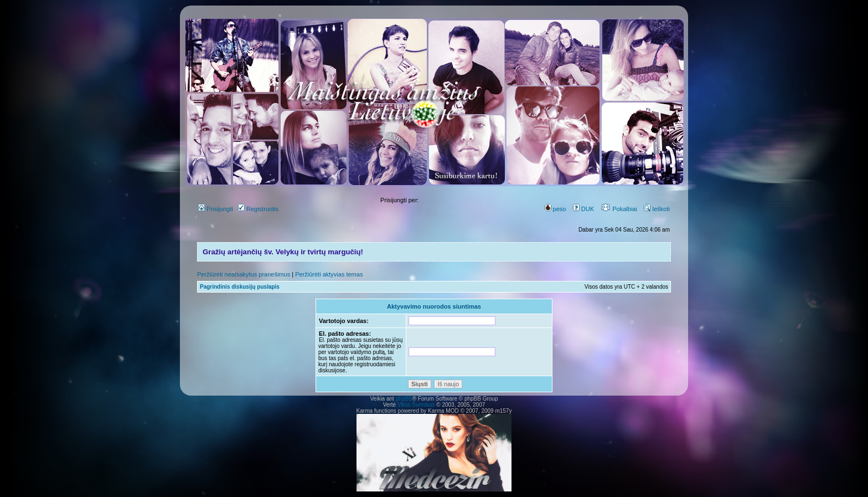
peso (556, 209)
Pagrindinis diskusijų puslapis (240, 287)
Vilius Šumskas (416, 405)
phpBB (404, 399)
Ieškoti (657, 209)
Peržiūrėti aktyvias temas (329, 274)
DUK (583, 209)
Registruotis (258, 209)
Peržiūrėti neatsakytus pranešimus (244, 274)
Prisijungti (216, 209)
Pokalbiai (619, 209)
